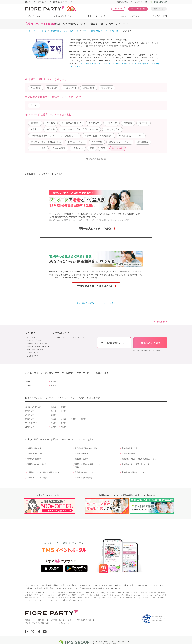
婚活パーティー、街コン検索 (37, 343)
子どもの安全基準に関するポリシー (39, 623)
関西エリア (30, 419)
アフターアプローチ (34, 340)
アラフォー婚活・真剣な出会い (46, 142)
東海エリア (30, 415)
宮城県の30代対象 (129, 454)
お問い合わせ (159, 9)
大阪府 (53, 419)
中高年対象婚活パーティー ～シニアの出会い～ (54, 136)
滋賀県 (83, 419)
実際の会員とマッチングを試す (95, 229)
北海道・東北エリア (33, 407)
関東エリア (30, 411)
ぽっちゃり (118, 148)
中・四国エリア (31, 423)
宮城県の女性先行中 (35, 454)
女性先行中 (111, 123)
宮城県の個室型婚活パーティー (134, 472)
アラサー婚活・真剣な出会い (99, 136)
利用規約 (41, 620)
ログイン (118, 9)
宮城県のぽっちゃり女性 (37, 464)
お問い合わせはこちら (113, 343)
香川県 (63, 423)
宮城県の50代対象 (82, 459)
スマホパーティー (76, 142)
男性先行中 (94, 123)
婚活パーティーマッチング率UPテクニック (70, 337)
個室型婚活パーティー (120, 142)
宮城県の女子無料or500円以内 (86, 448)
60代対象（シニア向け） (131, 136)
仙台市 (34, 105)
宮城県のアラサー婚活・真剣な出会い (136, 464)
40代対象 (35, 129)
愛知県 (53, 415)
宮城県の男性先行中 (130, 448)
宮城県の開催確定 (34, 448)
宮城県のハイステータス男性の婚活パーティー (140, 459)
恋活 (92, 148)
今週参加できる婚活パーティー (38, 347)
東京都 (53, 411)
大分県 (63, 427)
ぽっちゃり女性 (112, 129)
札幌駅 (53, 382)
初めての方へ (34, 16)
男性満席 (51, 123)
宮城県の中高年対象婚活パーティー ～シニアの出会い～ (93, 466)
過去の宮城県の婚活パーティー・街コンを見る (96, 303)
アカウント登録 (138, 9)
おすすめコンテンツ (130, 16)
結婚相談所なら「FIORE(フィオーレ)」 (132, 2)
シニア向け (97, 142)
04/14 (52, 88)
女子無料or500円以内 (72, 123)
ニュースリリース (33, 353)
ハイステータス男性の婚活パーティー (80, 129)
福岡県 (53, 427)
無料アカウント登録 (149, 343)
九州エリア (30, 427)
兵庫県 (73, 419)
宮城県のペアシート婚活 (37, 478)
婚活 (103, 148)
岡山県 (53, 423)
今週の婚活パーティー (64, 16)
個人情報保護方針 (84, 620)
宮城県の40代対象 (34, 459)
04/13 (36, 88)
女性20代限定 (59, 148)
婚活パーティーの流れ (97, 16)
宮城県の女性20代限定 (83, 478)
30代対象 (143, 123)
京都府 (63, 419)
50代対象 (51, 129)
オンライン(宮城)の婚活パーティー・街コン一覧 (101, 31)
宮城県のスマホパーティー (85, 472)
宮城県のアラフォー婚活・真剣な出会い (43, 472)
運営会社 (29, 620)
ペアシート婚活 (38, 148)
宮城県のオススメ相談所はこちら (95, 286)
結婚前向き (143, 142)
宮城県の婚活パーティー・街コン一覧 (65, 31)
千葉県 (63, 411)
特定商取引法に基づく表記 (61, 620)
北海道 (53, 407)
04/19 (89, 88)
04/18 (70, 88)
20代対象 (128, 123)
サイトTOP (30, 333)
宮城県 (63, 407)
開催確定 (35, 123)
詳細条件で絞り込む (97, 159)
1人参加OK (78, 148)
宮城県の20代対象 (82, 454)
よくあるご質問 (160, 16)
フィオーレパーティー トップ (36, 31)
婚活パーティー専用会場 (36, 350)
